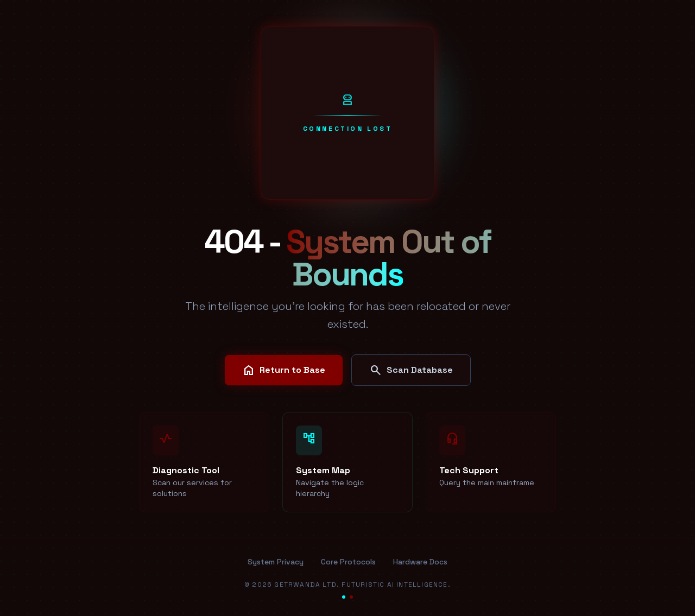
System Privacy (276, 562)
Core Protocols (348, 562)
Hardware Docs (420, 562)
